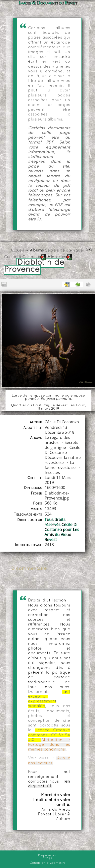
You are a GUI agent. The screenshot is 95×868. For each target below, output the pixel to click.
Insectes (59, 257)
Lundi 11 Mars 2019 (58, 480)
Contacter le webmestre (48, 863)
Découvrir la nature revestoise (63, 460)
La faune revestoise (60, 465)
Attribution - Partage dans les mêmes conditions (49, 745)
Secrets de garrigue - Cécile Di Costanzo (62, 447)
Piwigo (48, 858)
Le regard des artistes (57, 440)
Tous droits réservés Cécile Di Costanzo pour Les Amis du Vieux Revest (62, 530)
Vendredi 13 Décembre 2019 (59, 430)
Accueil (17, 251)
